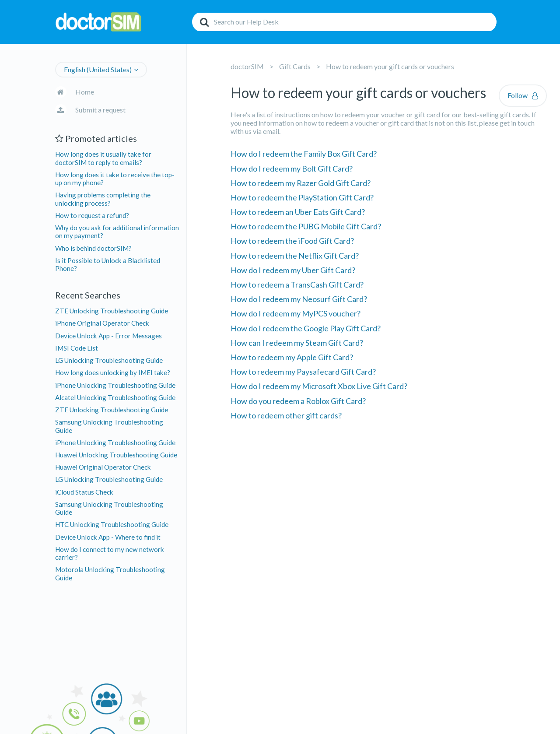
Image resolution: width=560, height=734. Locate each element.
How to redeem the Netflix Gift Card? (295, 256)
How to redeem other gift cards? (286, 415)
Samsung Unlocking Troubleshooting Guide (109, 426)
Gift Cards (295, 66)
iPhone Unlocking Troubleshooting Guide (115, 385)
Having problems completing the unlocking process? (103, 199)
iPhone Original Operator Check (102, 323)
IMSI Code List (77, 348)
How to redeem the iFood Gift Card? (292, 241)
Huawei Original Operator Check (103, 467)
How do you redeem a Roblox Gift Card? (298, 401)
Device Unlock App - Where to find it (108, 537)
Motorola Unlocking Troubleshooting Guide (110, 573)
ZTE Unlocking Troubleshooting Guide (112, 311)
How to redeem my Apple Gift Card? (292, 357)
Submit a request (100, 110)
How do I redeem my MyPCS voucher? (296, 313)
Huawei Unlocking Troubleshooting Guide (116, 455)
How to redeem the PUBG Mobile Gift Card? (306, 226)
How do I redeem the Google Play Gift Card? (306, 328)
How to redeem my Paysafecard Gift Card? (303, 372)
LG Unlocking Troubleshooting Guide (109, 360)
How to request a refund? (92, 215)
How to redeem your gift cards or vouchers (390, 66)
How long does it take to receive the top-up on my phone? (115, 179)
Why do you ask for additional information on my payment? (117, 232)
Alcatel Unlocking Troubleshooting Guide (115, 397)
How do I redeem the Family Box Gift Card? (304, 154)
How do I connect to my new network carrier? (110, 553)
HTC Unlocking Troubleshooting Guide (112, 524)
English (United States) (98, 69)
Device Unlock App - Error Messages (108, 336)
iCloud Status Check (84, 492)
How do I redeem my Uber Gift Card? (293, 270)
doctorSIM (247, 66)
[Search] (344, 22)
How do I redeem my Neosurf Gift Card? (299, 299)
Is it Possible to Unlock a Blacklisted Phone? (108, 264)
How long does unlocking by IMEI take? (113, 372)
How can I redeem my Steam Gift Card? (297, 343)
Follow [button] (518, 95)
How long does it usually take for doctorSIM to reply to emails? (103, 158)
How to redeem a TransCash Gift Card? (297, 284)
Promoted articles (96, 138)
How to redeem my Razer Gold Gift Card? (301, 183)
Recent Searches (88, 295)
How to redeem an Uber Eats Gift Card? (298, 212)
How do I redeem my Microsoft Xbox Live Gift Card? (319, 386)
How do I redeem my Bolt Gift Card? (292, 169)
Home (85, 92)
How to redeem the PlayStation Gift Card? (302, 197)
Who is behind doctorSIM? (93, 248)
